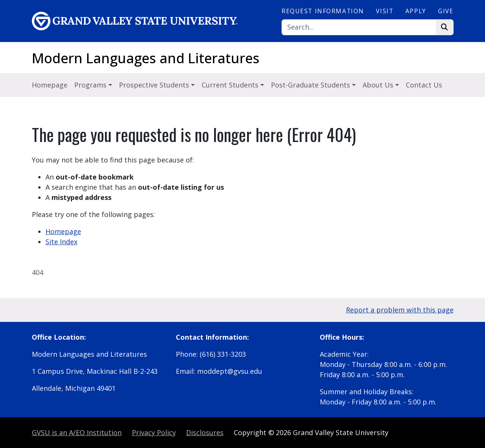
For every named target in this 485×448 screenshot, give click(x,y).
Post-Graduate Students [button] (311, 85)
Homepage (50, 85)
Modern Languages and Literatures (146, 58)
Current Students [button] (231, 85)
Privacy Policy (154, 432)
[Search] (359, 27)
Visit (385, 11)
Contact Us (424, 85)
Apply (416, 11)
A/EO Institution (77, 432)
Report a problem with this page (400, 310)
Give (446, 11)
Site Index (61, 242)
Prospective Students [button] (155, 85)
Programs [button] (91, 85)
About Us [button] (379, 85)
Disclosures (205, 432)
